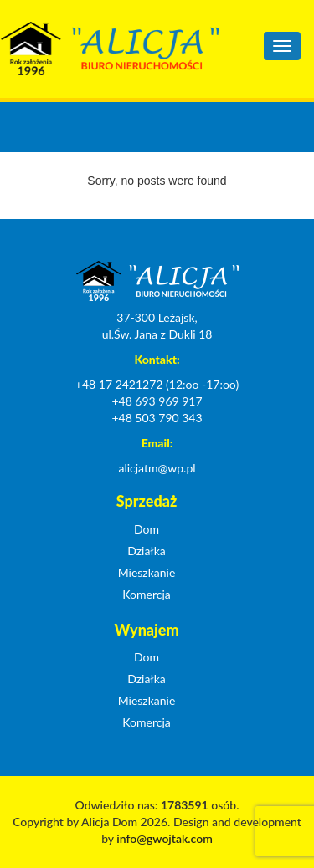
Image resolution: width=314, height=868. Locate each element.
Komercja (146, 594)
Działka (147, 551)
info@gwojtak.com (165, 838)
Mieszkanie (147, 572)
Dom (147, 529)
